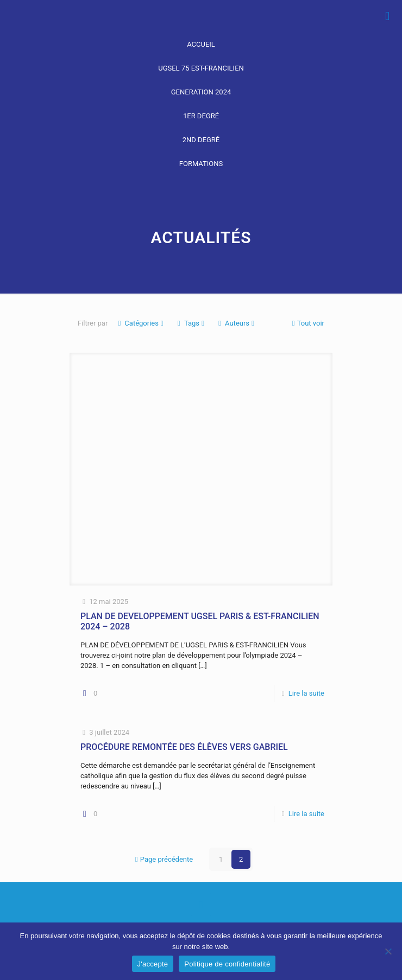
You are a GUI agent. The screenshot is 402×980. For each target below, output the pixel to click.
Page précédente (163, 859)
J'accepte (153, 964)
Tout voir (307, 323)
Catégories (141, 323)
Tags (191, 323)
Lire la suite (306, 693)
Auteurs (236, 323)
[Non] (388, 951)
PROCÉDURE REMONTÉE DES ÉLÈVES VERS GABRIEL (184, 747)
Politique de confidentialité (227, 964)
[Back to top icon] (201, 905)
